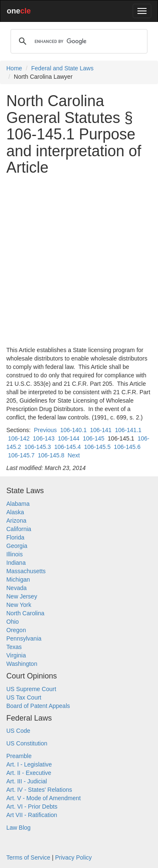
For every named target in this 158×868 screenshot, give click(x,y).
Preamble (19, 756)
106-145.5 (98, 447)
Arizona (16, 521)
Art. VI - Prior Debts (32, 807)
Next (74, 455)
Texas (14, 647)
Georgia (17, 546)
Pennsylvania (24, 638)
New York (19, 605)
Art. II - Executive (29, 773)
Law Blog (19, 828)
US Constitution (27, 743)
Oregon (16, 630)
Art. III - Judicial (27, 781)
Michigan (18, 580)
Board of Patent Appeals (38, 706)
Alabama (18, 504)
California (19, 529)
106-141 (100, 430)
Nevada (16, 588)
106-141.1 (128, 430)
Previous (45, 430)
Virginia (16, 655)
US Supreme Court (31, 689)
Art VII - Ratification (32, 815)
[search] (78, 41)
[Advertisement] (79, 261)
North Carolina (25, 613)
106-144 (68, 438)
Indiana (16, 563)
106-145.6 (127, 447)
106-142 (19, 438)
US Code (18, 731)
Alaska (15, 512)
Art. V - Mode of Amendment (44, 798)
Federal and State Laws (62, 68)
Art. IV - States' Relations (39, 790)
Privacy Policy (74, 857)
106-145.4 (68, 447)
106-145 (93, 438)
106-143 (44, 438)
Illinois (15, 554)
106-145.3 (38, 447)
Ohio (13, 622)
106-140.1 (74, 430)
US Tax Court (24, 697)
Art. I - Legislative (29, 764)
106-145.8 (51, 455)
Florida (15, 537)
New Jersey (22, 596)
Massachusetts (26, 571)
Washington (22, 664)
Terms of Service (28, 857)
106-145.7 (21, 455)
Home (14, 68)
